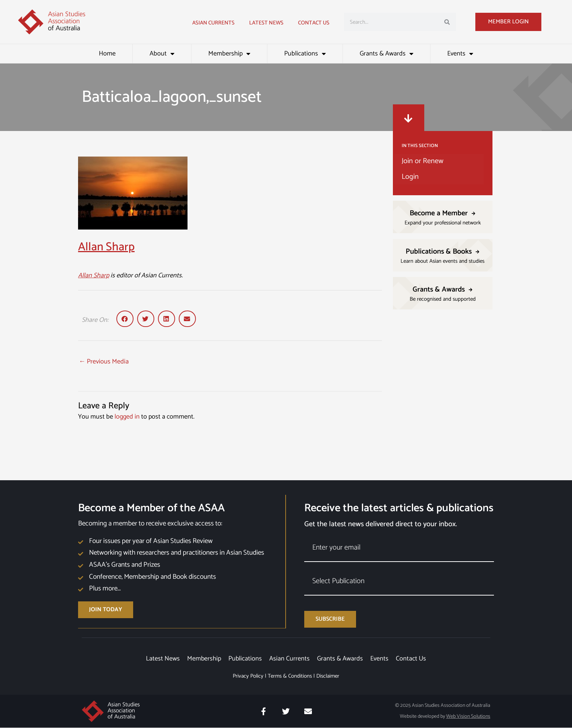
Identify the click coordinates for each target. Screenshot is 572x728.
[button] (125, 319)
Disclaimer (328, 676)
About (162, 54)
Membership (229, 54)
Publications (305, 54)
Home (107, 54)
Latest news (266, 23)
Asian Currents (213, 23)
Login (410, 177)
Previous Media (104, 362)
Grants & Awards (387, 54)
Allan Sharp (106, 247)
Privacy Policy (248, 676)
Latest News (163, 659)
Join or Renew (422, 161)
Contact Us (314, 23)
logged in (127, 417)
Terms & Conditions (290, 676)
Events (460, 54)
